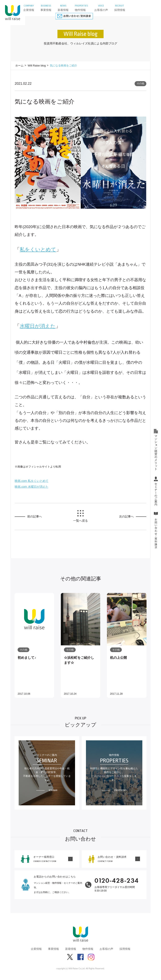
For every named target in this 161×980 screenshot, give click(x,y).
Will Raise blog (37, 66)
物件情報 (88, 949)
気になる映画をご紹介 (64, 66)
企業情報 (36, 949)
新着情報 (71, 949)
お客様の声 (106, 949)
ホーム (19, 66)
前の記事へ (35, 516)
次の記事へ (126, 516)
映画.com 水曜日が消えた (31, 487)
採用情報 (125, 949)
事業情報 (53, 949)
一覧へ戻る (80, 521)
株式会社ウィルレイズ (13, 13)
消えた (38, 326)
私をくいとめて (38, 249)
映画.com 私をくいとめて (31, 481)
